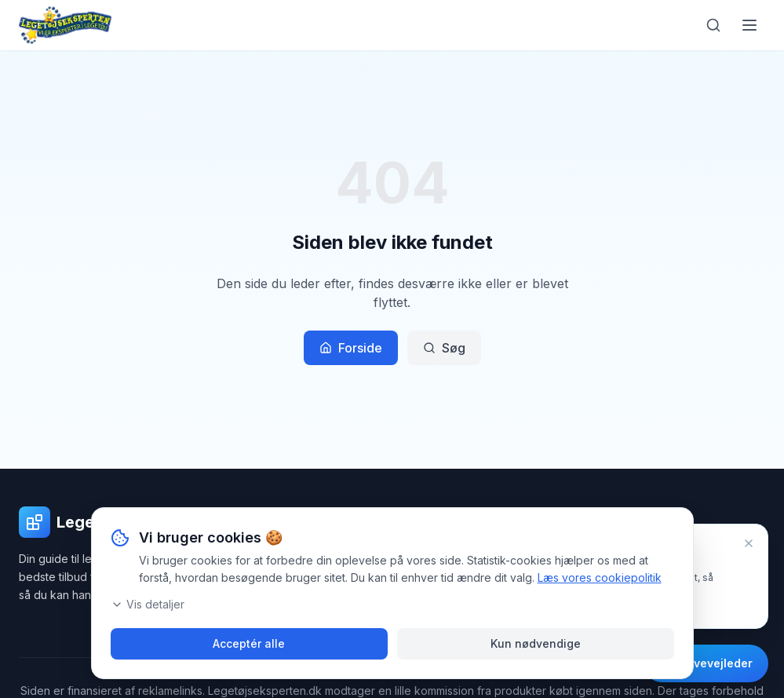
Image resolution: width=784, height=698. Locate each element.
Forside (351, 348)
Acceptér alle (249, 643)
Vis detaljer (148, 604)
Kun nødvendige (536, 643)
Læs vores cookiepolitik (600, 577)
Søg (444, 348)
